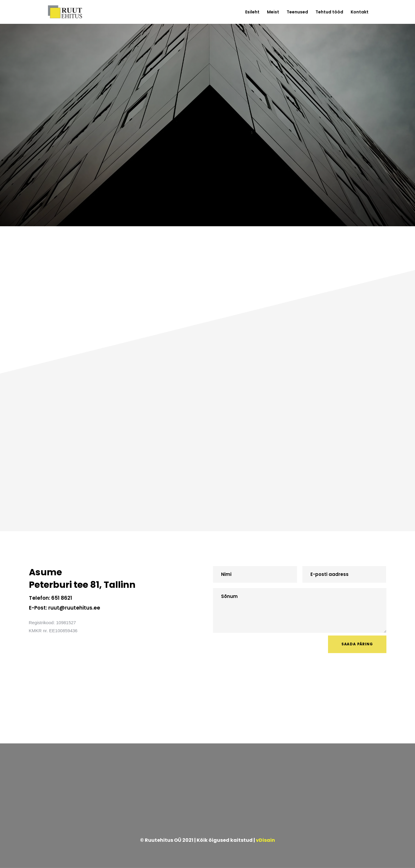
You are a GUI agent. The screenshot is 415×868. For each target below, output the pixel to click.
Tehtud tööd (329, 12)
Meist (273, 12)
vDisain (265, 840)
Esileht (252, 12)
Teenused (297, 12)
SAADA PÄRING (357, 644)
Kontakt (360, 12)
